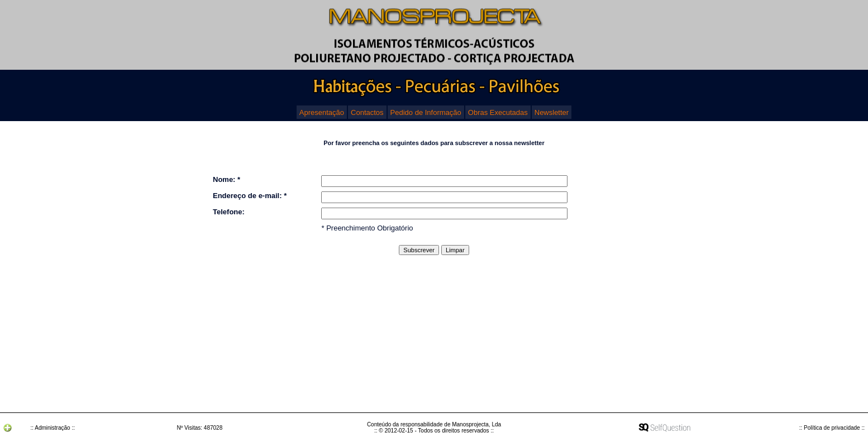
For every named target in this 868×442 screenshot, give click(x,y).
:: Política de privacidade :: (832, 428)
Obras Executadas (498, 112)
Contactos (367, 112)
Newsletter (552, 112)
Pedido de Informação (426, 112)
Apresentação (322, 112)
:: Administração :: (52, 428)
